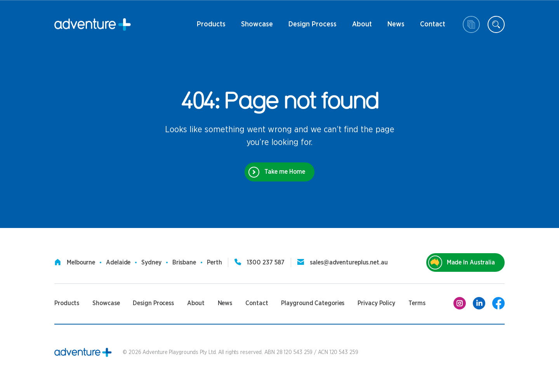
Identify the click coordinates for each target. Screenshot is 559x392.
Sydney (151, 262)
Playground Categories (313, 303)
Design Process (312, 27)
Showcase (257, 24)
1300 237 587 (266, 262)
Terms (417, 303)
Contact (433, 27)
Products (211, 27)
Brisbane (184, 262)
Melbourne (81, 262)
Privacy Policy (376, 303)
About (362, 27)
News (396, 27)
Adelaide (118, 262)
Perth (214, 262)
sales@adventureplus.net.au (349, 262)
